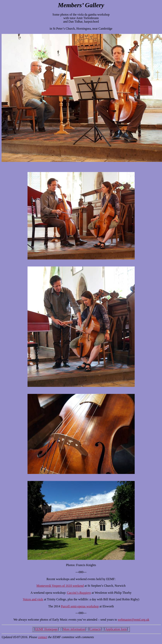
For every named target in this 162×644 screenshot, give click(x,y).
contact (43, 637)
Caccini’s (73, 593)
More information (74, 629)
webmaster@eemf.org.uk (134, 620)
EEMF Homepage (46, 629)
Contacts (95, 629)
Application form (116, 629)
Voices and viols (33, 599)
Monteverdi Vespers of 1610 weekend (60, 586)
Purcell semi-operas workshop (80, 606)
